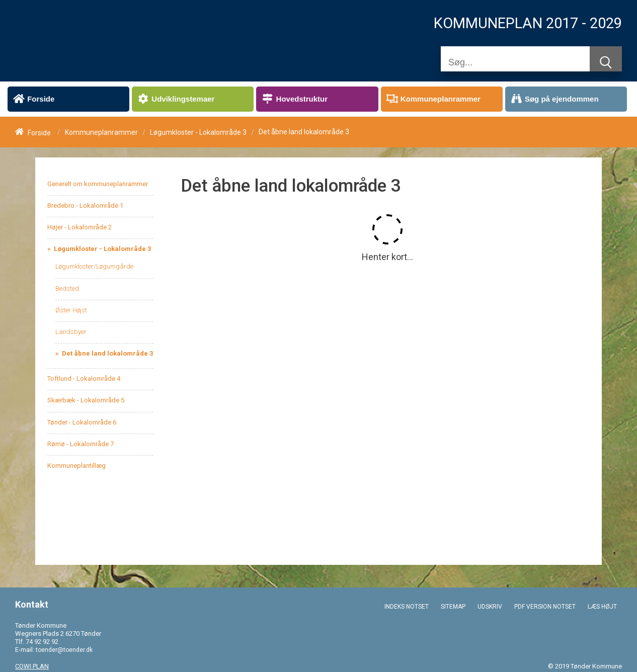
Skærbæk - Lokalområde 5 (86, 400)
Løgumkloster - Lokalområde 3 (198, 132)
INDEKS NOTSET (407, 607)
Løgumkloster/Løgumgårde (94, 266)
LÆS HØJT (602, 607)
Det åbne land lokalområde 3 (107, 353)
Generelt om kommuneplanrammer (98, 184)
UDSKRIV (490, 607)
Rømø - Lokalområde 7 (81, 444)
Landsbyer (71, 332)
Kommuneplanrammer (101, 132)
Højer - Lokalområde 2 (79, 227)
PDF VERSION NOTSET (545, 607)
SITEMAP (453, 607)
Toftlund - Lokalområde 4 (84, 379)
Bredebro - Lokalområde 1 (85, 205)
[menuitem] (68, 99)
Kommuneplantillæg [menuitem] (76, 466)
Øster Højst (71, 310)
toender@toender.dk (64, 650)
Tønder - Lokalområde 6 (82, 422)
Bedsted (67, 288)
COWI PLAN (32, 666)
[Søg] (515, 62)
